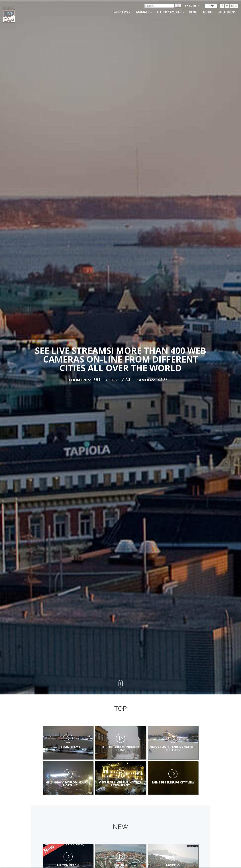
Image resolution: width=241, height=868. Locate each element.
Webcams (122, 12)
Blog (193, 12)
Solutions (227, 12)
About (208, 12)
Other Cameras (170, 12)
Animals (144, 12)
